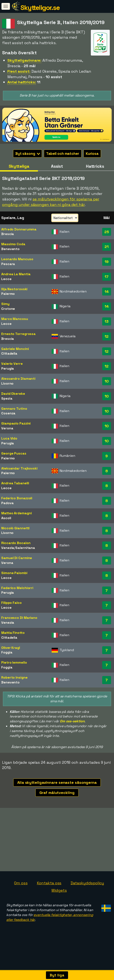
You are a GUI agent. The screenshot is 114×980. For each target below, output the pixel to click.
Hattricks (95, 166)
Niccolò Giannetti (15, 528)
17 (107, 277)
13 (107, 321)
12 (107, 336)
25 (107, 232)
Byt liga (57, 975)
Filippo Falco (11, 603)
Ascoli (6, 518)
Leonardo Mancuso (17, 259)
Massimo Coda (13, 244)
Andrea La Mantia (16, 274)
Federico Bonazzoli (17, 498)
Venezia (8, 548)
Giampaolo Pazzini (16, 423)
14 (107, 292)
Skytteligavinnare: (24, 60)
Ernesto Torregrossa (18, 334)
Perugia (8, 368)
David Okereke (13, 394)
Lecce (6, 279)
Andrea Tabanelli (15, 483)
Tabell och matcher (63, 154)
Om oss (21, 907)
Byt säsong (28, 154)
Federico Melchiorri (17, 588)
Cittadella (9, 353)
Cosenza (8, 413)
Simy (5, 304)
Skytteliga (19, 166)
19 (107, 262)
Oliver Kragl (11, 648)
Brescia (8, 234)
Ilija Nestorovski (14, 289)
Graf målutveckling (57, 793)
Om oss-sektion (72, 721)
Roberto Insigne (14, 677)
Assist (57, 166)
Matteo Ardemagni (16, 513)
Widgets (59, 914)
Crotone (8, 309)
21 (107, 247)
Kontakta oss (49, 907)
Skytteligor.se (40, 8)
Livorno (7, 383)
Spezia (7, 398)
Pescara (8, 264)
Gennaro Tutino (14, 409)
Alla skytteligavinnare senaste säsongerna (57, 782)
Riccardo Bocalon (16, 543)
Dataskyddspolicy (87, 907)
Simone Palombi (14, 573)
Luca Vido (9, 438)
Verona (7, 428)
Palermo (8, 294)
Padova (7, 503)
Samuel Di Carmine (17, 558)
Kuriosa (92, 154)
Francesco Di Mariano (19, 618)
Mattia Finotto (13, 633)
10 (107, 381)
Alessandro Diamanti (18, 379)
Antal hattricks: (22, 82)
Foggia (7, 652)
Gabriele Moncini (15, 349)
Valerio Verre (12, 364)
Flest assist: (19, 71)
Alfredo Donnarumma (19, 229)
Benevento (10, 249)
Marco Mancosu (15, 319)
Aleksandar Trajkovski (19, 468)
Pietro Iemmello (14, 662)
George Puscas (14, 453)
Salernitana (25, 548)
